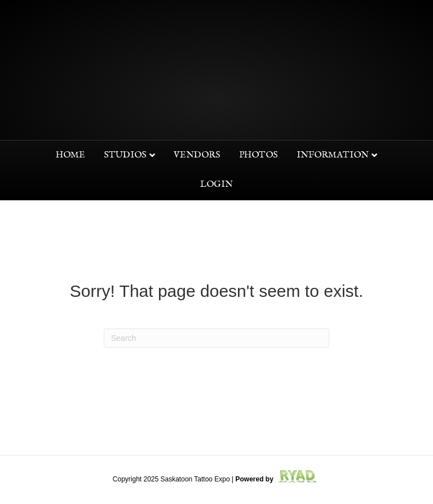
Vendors (197, 155)
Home (70, 155)
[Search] (216, 338)
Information (333, 155)
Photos (259, 155)
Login (216, 185)
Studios (125, 155)
